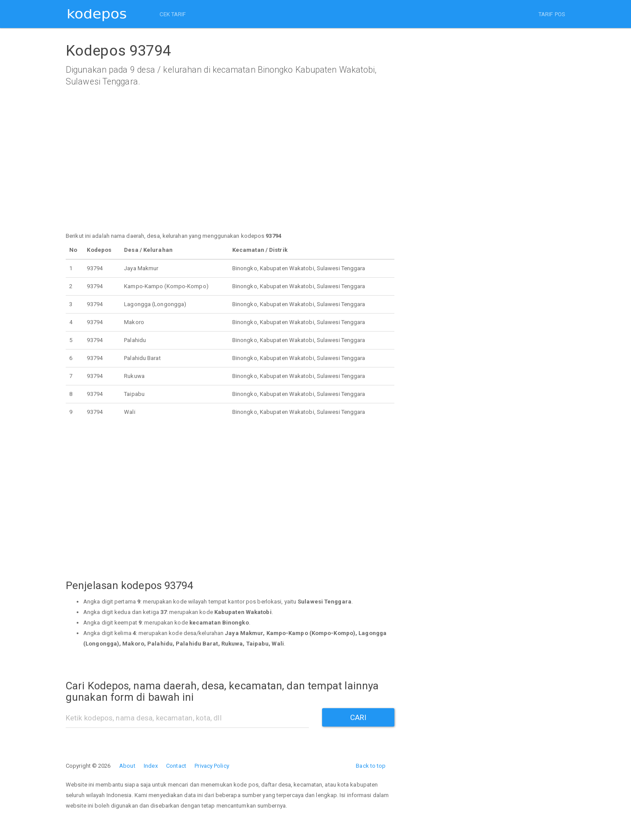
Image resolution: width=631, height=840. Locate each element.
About (127, 766)
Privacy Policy (212, 766)
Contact (176, 766)
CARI (358, 717)
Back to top (371, 766)
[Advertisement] (230, 169)
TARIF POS (552, 14)
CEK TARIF (171, 14)
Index (151, 766)
